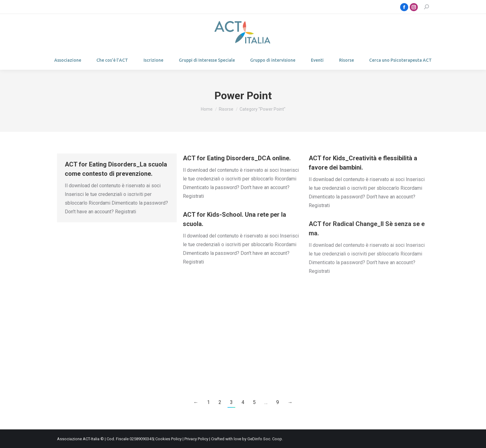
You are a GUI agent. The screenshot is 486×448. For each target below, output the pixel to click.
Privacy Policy (196, 439)
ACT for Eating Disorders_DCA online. (237, 158)
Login (72, 7)
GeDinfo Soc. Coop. (265, 439)
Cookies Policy (168, 439)
